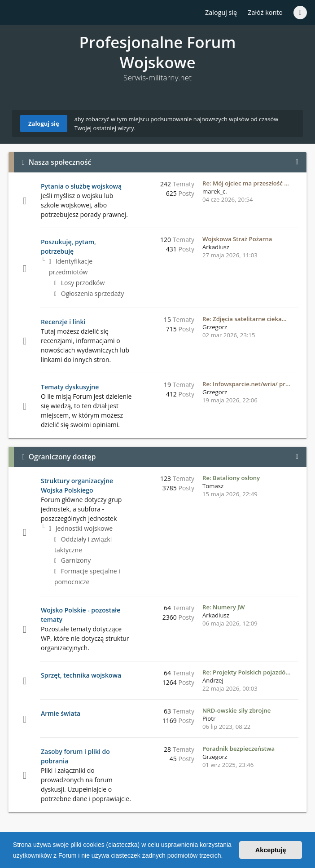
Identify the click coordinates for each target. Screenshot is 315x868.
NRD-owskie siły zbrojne (236, 710)
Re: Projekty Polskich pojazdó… (246, 672)
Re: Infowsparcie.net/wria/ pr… (246, 384)
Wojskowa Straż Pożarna (237, 239)
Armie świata (61, 713)
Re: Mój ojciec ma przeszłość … (246, 183)
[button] (226, 856)
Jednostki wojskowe (81, 528)
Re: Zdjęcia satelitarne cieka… (244, 319)
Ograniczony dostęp (62, 457)
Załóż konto (265, 12)
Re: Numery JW (224, 607)
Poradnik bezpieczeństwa (238, 749)
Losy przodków (79, 283)
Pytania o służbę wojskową (81, 186)
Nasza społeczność (60, 162)
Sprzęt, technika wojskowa (81, 675)
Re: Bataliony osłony (231, 478)
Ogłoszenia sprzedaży (89, 293)
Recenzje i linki (63, 322)
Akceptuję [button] (271, 850)
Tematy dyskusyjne (70, 387)
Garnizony (72, 560)
